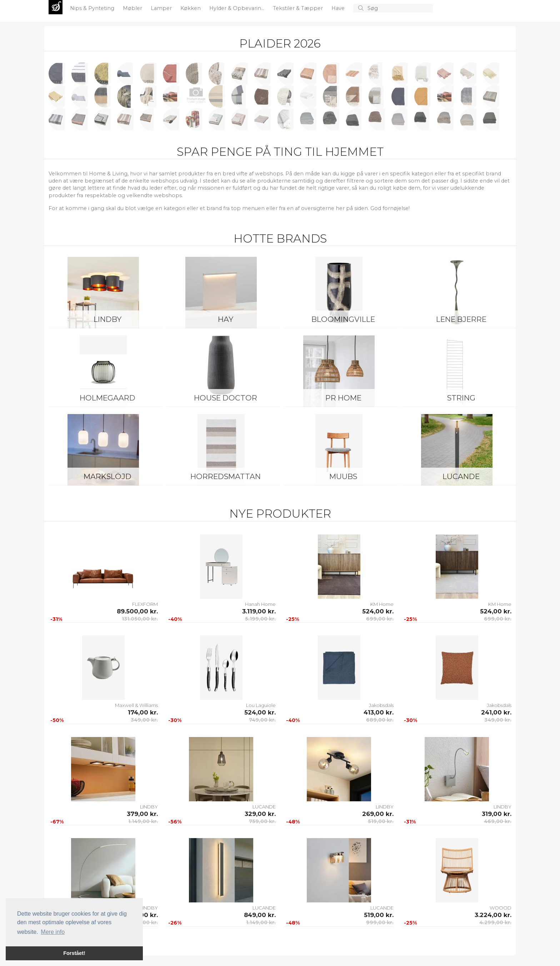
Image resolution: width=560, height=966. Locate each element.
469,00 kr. (498, 821)
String (461, 398)
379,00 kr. (142, 814)
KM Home (382, 604)
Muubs (343, 476)
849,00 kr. (260, 915)
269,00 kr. (378, 814)
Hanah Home (260, 604)
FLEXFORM (145, 604)
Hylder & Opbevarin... (237, 8)
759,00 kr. (262, 821)
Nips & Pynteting (93, 8)
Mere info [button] (53, 932)
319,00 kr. (497, 814)
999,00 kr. (380, 922)
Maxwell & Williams (136, 705)
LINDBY (107, 319)
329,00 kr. (260, 814)
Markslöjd (107, 476)
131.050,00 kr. (140, 619)
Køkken (191, 8)
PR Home (343, 398)
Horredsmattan (226, 476)
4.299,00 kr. (495, 922)
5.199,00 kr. (260, 619)
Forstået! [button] (74, 953)
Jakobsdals (381, 705)
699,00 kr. (380, 619)
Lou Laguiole (261, 705)
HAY (226, 319)
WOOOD (501, 908)
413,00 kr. (379, 712)
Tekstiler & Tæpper (299, 8)
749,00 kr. (262, 720)
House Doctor (226, 398)
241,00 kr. (496, 712)
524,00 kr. (378, 611)
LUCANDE (461, 476)
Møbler (133, 8)
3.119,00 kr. (259, 611)
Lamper (162, 8)
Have (339, 8)
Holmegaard (107, 398)
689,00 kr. (380, 720)
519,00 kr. (381, 821)
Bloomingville (343, 319)
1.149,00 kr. (143, 821)
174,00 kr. (143, 712)
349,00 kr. (144, 720)
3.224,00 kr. (493, 915)
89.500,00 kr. (137, 611)
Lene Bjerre (461, 319)
